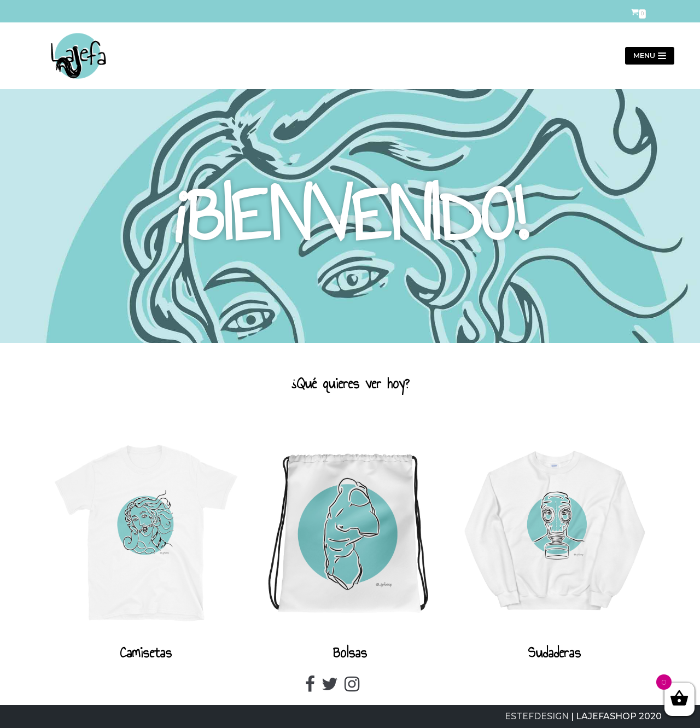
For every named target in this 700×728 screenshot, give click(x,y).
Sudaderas (554, 653)
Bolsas (350, 653)
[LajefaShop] (74, 56)
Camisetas (146, 653)
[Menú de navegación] (650, 56)
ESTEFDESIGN (537, 716)
